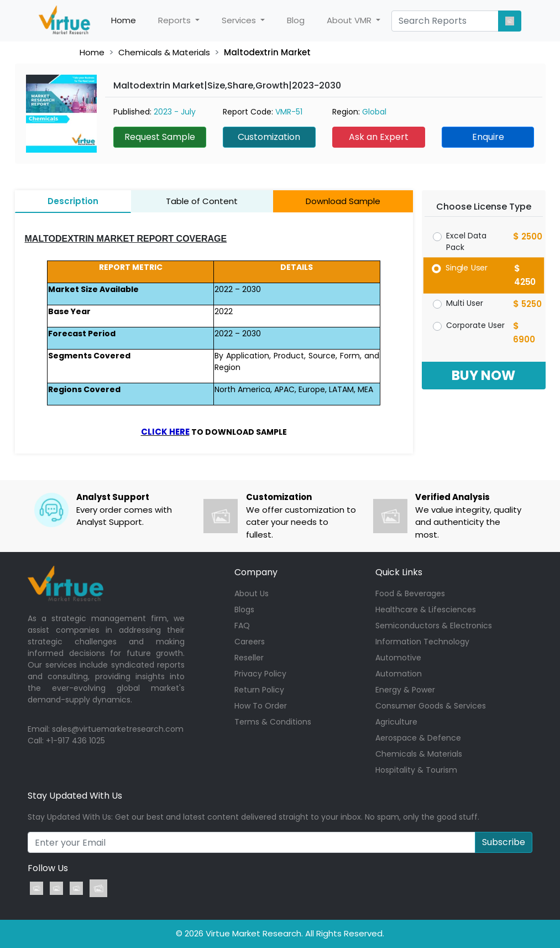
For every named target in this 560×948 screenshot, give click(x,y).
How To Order (261, 706)
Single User (466, 267)
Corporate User (475, 325)
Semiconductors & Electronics (434, 626)
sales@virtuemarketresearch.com (118, 729)
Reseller (249, 658)
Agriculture (396, 722)
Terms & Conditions (273, 722)
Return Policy (259, 690)
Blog (296, 20)
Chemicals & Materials (164, 52)
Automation (399, 674)
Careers (250, 642)
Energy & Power (405, 690)
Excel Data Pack (466, 241)
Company (256, 572)
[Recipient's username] (252, 842)
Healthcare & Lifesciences (426, 610)
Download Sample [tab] (343, 201)
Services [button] (240, 20)
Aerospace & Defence (418, 738)
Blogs (244, 610)
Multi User (465, 303)
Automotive (398, 658)
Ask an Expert (379, 137)
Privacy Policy (260, 674)
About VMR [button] (350, 20)
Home (129, 20)
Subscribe (504, 842)
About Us (252, 593)
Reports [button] (176, 20)
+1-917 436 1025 (75, 741)
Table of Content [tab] (202, 201)
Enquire (488, 137)
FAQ (242, 626)
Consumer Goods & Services (431, 706)
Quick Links (399, 572)
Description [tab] (73, 201)
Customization (269, 137)
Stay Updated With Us (75, 796)
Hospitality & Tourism (416, 770)
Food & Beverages (410, 593)
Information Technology (422, 642)
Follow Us (48, 868)
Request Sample (160, 137)
